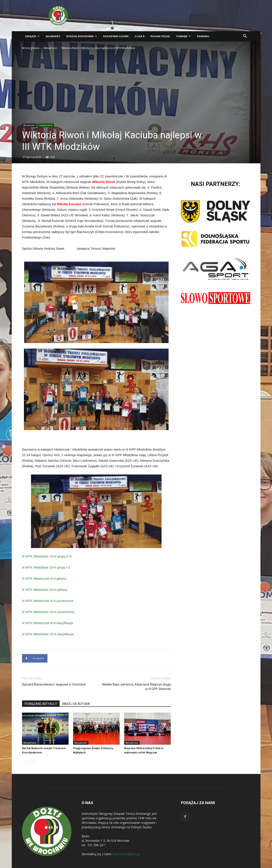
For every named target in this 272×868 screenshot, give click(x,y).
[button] (245, 37)
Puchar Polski (160, 36)
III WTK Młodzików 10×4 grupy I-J (46, 567)
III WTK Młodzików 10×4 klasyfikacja (48, 634)
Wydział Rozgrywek (82, 36)
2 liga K (140, 36)
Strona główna (31, 48)
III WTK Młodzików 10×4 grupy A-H (47, 556)
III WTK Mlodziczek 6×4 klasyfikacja (48, 623)
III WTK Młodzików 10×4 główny (45, 590)
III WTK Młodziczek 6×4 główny (44, 578)
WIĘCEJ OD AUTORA (76, 704)
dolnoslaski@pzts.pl (126, 854)
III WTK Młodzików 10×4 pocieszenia (48, 612)
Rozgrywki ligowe (116, 36)
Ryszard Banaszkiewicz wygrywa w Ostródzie (54, 684)
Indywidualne (46, 125)
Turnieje (183, 36)
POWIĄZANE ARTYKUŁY (41, 704)
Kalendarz (53, 36)
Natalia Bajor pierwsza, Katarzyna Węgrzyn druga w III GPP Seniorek (136, 687)
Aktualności (50, 48)
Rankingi (203, 36)
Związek (32, 36)
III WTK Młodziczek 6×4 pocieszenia (48, 601)
